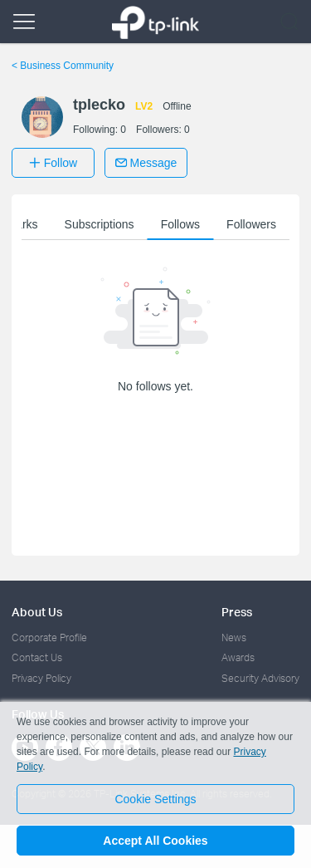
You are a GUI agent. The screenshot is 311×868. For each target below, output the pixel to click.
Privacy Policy (41, 678)
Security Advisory (260, 678)
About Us (37, 612)
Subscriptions (100, 224)
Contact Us (37, 657)
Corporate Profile (49, 638)
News (234, 638)
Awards (238, 657)
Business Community (63, 66)
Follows (180, 224)
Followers (251, 224)
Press (237, 612)
